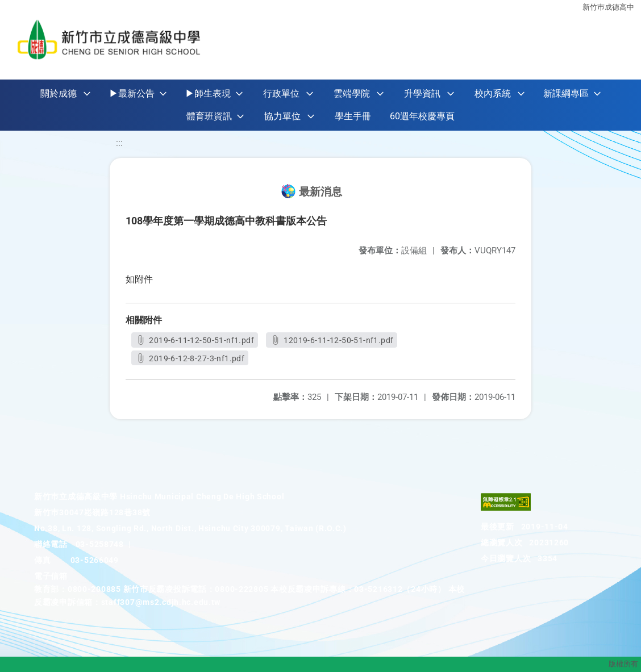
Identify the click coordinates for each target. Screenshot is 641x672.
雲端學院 (352, 93)
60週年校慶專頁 (422, 116)
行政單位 (281, 93)
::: (119, 143)
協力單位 (282, 116)
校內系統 (493, 93)
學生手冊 (353, 116)
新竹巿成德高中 (608, 7)
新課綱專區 (566, 93)
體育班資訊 (209, 116)
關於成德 (59, 93)
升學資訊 (422, 93)
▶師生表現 (208, 93)
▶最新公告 (132, 93)
